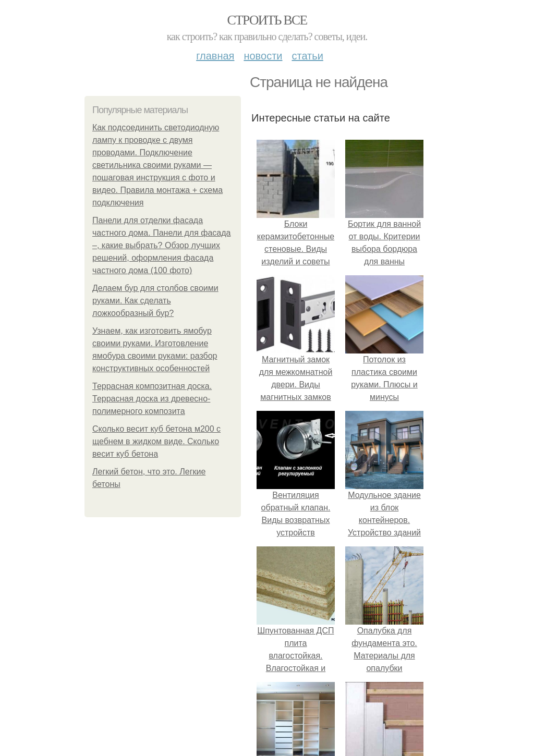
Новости (263, 56)
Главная (215, 56)
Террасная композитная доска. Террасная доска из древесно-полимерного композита (152, 399)
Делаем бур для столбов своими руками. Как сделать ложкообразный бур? (155, 301)
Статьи (307, 56)
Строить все (267, 20)
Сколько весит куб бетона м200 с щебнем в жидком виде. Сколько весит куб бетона (156, 441)
